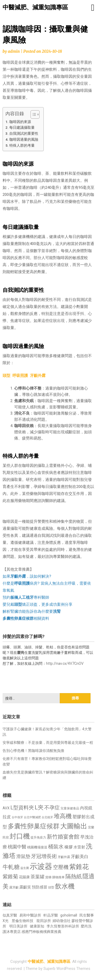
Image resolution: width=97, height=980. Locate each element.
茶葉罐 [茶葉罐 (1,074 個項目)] (38, 877)
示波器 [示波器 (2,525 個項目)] (41, 866)
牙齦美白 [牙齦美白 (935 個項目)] (80, 857)
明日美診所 (18, 926)
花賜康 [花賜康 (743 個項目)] (24, 877)
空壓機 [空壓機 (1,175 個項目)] (61, 867)
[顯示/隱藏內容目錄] (32, 114)
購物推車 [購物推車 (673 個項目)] (58, 877)
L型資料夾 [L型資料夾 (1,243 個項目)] (22, 808)
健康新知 (37, 926)
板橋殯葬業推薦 (49, 932)
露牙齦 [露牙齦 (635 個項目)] (14, 887)
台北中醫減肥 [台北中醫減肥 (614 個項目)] (32, 817)
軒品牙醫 (51, 915)
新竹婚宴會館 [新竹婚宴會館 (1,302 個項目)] (63, 837)
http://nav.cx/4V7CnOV (65, 663)
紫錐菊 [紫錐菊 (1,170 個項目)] (10, 877)
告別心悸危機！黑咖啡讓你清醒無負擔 (33, 751)
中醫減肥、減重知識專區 (35, 7)
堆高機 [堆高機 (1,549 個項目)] (63, 816)
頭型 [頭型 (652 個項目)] (51, 887)
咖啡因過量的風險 (24, 139)
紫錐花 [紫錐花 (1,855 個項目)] (79, 867)
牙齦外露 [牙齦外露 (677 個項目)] (64, 857)
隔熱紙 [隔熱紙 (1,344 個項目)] (74, 876)
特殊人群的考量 (22, 145)
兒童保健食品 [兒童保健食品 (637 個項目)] (70, 808)
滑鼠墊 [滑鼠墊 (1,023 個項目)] (23, 856)
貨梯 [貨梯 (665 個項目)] (48, 877)
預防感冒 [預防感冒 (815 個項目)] (40, 887)
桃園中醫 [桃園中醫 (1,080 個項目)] (17, 847)
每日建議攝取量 (22, 127)
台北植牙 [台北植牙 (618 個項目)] (47, 817)
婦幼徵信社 (62, 921)
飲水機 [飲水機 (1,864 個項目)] (65, 886)
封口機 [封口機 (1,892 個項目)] (20, 836)
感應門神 (29, 932)
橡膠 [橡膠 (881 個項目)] (69, 847)
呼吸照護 (20, 376)
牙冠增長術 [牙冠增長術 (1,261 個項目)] (44, 856)
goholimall (69, 915)
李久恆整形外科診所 (63, 926)
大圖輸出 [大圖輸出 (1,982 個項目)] (74, 826)
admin (14, 51)
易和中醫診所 (30, 915)
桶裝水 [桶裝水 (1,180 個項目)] (56, 847)
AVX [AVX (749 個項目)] (6, 808)
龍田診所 (44, 921)
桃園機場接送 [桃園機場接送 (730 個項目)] (37, 847)
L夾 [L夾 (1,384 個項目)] (39, 807)
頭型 (6, 376)
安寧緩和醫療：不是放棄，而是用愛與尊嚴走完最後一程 (48, 743)
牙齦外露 (38, 376)
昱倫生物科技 (23, 921)
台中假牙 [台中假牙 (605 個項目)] (17, 817)
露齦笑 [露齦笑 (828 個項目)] (25, 887)
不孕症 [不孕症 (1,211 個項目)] (52, 808)
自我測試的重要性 (24, 133)
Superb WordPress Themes (67, 969)
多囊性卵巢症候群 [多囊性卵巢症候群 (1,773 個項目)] (34, 826)
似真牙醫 (10, 915)
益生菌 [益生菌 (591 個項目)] (25, 868)
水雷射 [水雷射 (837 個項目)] (79, 847)
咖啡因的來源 (20, 122)
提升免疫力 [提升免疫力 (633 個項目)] (38, 837)
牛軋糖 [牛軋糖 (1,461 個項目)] (11, 867)
